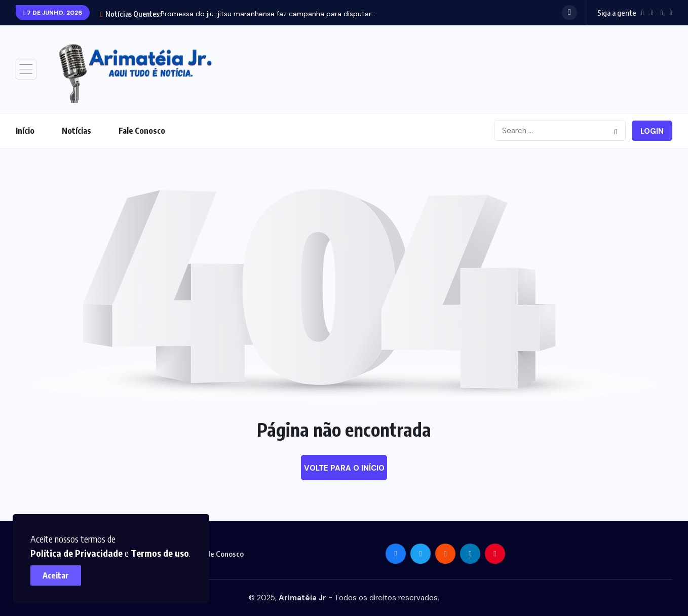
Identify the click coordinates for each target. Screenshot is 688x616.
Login (652, 131)
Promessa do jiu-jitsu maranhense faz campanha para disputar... (268, 14)
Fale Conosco (142, 131)
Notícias (77, 131)
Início (25, 131)
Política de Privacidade (169, 534)
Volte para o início (344, 468)
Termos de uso (65, 548)
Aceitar (61, 570)
